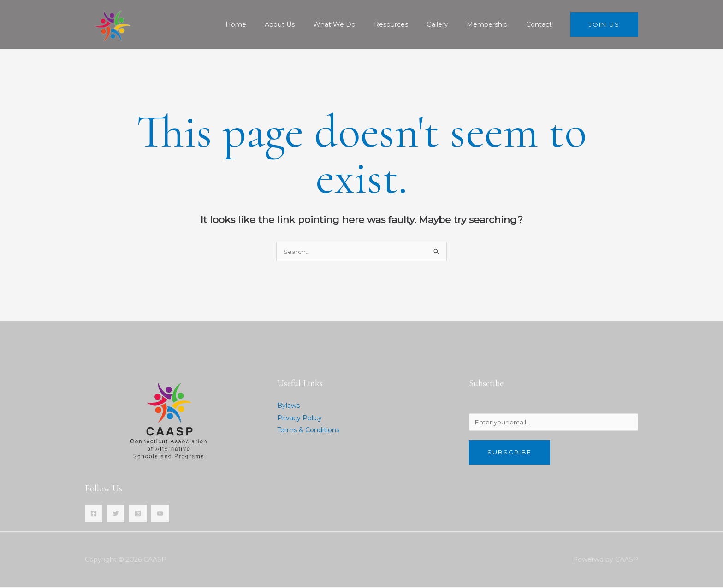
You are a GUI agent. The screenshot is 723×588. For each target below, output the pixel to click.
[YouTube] (160, 514)
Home (272, 24)
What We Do (359, 24)
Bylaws (288, 406)
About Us (310, 24)
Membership (495, 24)
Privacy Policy (299, 418)
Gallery (451, 24)
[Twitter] (116, 514)
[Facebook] (94, 514)
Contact (542, 24)
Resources (410, 24)
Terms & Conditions (308, 430)
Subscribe (510, 454)
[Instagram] (138, 514)
